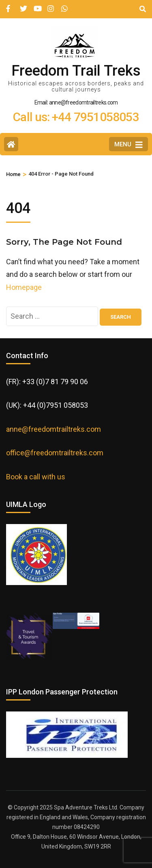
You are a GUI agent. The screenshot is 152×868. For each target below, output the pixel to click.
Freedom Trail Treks (76, 71)
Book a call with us (36, 477)
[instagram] (50, 5)
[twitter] (23, 5)
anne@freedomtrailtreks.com (54, 429)
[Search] (143, 9)
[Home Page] (11, 144)
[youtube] (36, 5)
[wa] (64, 5)
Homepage (24, 287)
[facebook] (9, 5)
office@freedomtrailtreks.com (55, 453)
